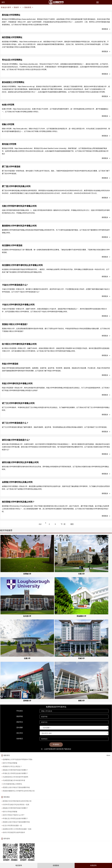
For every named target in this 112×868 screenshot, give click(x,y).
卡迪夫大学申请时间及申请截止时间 (18, 305)
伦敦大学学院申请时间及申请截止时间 (19, 206)
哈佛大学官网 (8, 105)
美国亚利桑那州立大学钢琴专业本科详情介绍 (19, 791)
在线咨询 (93, 865)
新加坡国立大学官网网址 (13, 82)
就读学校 (20, 716)
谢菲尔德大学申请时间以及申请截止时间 (20, 462)
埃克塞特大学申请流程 (12, 245)
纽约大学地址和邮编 (10, 763)
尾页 (72, 524)
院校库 (16, 7)
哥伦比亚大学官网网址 (12, 60)
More (108, 755)
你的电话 (20, 739)
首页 (3, 2)
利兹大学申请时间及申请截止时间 (17, 384)
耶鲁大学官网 (8, 124)
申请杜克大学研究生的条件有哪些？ (16, 773)
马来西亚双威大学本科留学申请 (14, 780)
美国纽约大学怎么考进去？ (12, 766)
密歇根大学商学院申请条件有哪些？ (16, 770)
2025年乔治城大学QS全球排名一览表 (16, 805)
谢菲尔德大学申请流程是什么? (16, 440)
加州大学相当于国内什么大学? (14, 815)
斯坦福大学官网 (9, 144)
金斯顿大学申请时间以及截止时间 (17, 482)
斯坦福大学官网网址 (11, 15)
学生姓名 (20, 711)
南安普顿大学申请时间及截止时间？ (18, 502)
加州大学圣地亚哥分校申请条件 (14, 832)
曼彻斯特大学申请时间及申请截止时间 (19, 226)
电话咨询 (19, 865)
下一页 (63, 524)
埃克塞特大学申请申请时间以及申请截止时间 (22, 265)
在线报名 (56, 865)
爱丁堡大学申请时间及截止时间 (16, 186)
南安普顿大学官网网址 (12, 37)
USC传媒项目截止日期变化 (12, 784)
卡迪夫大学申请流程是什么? (15, 285)
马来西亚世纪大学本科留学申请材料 (16, 777)
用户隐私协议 (66, 749)
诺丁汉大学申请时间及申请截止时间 (18, 403)
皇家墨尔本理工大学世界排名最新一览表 (17, 829)
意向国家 (20, 727)
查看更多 (106, 29)
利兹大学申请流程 (10, 364)
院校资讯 (28, 7)
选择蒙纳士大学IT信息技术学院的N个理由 (18, 759)
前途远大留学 (6, 7)
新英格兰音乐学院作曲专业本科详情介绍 (17, 801)
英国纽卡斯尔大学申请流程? (15, 324)
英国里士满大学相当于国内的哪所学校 (16, 787)
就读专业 (20, 722)
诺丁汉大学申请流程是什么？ (15, 423)
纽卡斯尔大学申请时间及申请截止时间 (19, 344)
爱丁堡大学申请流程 (11, 167)
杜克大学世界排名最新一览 (12, 826)
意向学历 (20, 733)
